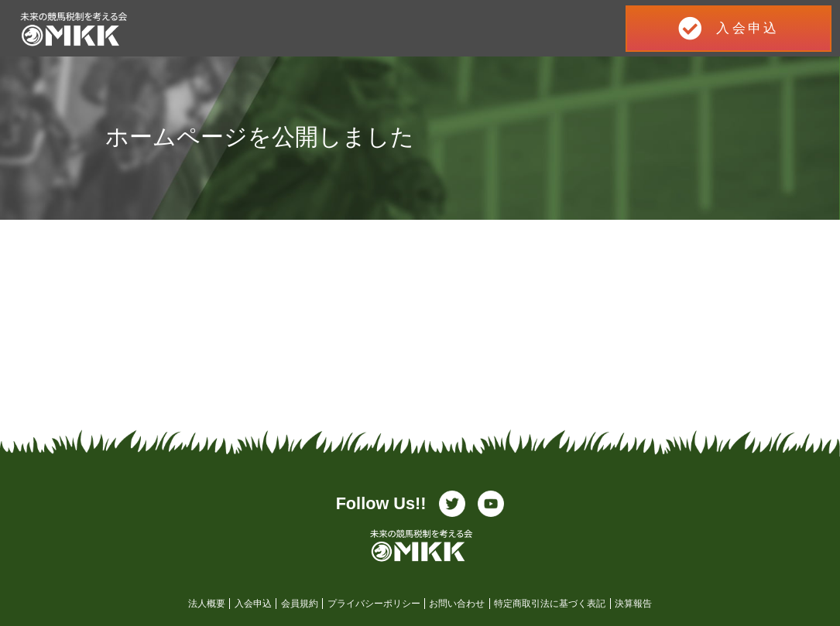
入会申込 (253, 604)
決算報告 (633, 604)
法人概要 (207, 604)
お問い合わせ (457, 604)
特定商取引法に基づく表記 (550, 604)
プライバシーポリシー (374, 604)
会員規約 (300, 604)
